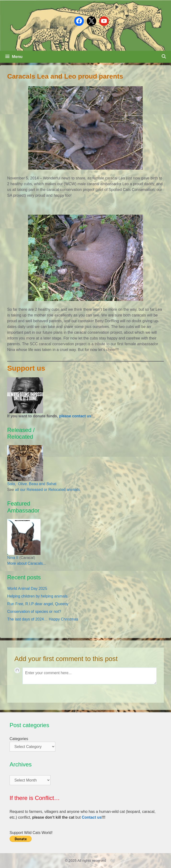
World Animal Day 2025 (27, 589)
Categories (19, 739)
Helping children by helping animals (37, 596)
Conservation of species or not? (34, 612)
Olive (22, 484)
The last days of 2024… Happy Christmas (43, 619)
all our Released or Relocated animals (47, 490)
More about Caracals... (27, 563)
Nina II (13, 558)
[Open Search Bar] (164, 57)
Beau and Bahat (43, 484)
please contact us (75, 416)
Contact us (92, 817)
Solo (11, 484)
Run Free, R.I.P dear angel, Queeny (38, 604)
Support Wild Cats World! (31, 833)
